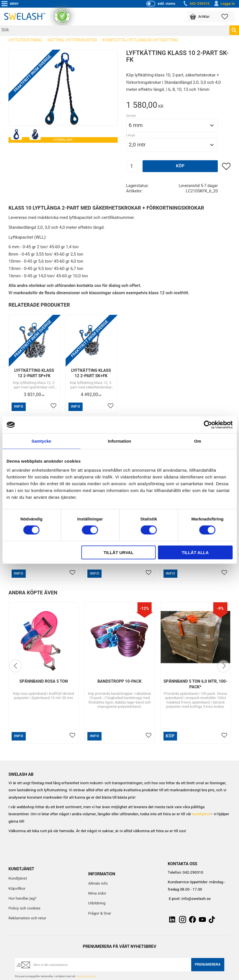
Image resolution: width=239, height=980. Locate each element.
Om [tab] (198, 441)
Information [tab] (119, 441)
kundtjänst (201, 814)
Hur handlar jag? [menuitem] (22, 898)
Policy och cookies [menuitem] (24, 908)
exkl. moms (166, 4)
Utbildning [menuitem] (97, 903)
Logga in (224, 4)
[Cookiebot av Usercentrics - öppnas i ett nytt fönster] (208, 425)
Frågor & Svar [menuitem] (100, 913)
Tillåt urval (119, 552)
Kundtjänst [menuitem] (18, 878)
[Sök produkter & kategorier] (115, 30)
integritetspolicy (86, 976)
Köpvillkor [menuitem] (17, 889)
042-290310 (196, 4)
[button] (228, 17)
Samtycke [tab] (41, 441)
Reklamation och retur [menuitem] (27, 918)
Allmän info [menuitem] (98, 884)
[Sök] (234, 30)
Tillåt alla (195, 552)
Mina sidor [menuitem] (97, 893)
